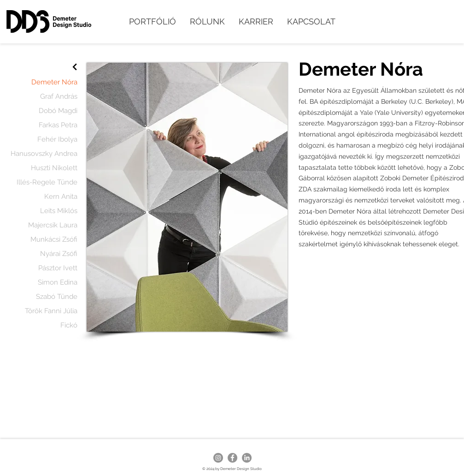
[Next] (75, 67)
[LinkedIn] (247, 458)
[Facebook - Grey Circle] (232, 458)
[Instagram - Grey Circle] (218, 458)
